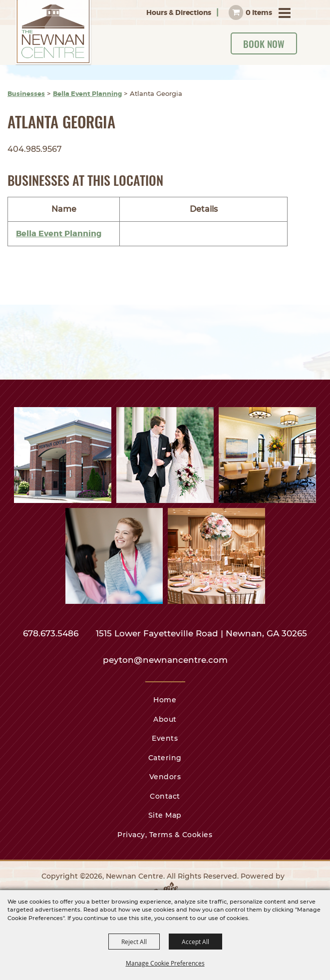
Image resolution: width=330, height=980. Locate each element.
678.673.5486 (52, 633)
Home (165, 700)
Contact (165, 796)
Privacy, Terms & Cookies (165, 835)
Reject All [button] (134, 942)
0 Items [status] (259, 12)
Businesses (26, 94)
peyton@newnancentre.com (165, 660)
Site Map (165, 815)
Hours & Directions (179, 12)
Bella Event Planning (87, 94)
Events (165, 738)
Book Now (264, 43)
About (165, 719)
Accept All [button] (195, 942)
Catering (165, 758)
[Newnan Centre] (53, 33)
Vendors (165, 777)
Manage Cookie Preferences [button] (165, 963)
